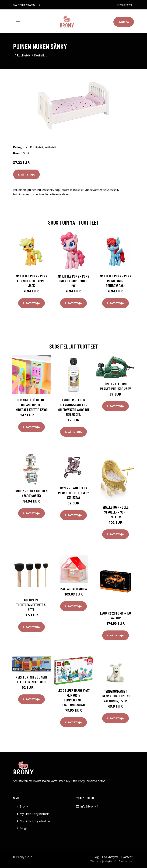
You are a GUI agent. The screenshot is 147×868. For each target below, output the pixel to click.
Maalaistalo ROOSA (74, 589)
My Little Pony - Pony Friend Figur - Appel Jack (32, 281)
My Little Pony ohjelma (35, 821)
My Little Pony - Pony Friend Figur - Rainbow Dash (116, 281)
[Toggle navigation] (18, 21)
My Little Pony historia (35, 814)
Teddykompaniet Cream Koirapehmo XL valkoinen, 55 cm (115, 696)
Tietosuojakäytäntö (103, 861)
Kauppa (124, 22)
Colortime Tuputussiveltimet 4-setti (32, 605)
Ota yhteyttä (110, 857)
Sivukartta (126, 861)
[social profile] (39, 5)
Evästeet (127, 857)
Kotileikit (41, 55)
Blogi (23, 828)
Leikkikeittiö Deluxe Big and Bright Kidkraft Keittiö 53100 (32, 405)
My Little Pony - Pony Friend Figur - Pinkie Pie (74, 281)
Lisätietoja (26, 174)
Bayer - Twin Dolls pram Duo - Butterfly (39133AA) (73, 493)
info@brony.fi (125, 5)
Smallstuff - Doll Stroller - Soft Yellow (115, 512)
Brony (24, 806)
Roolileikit (24, 55)
